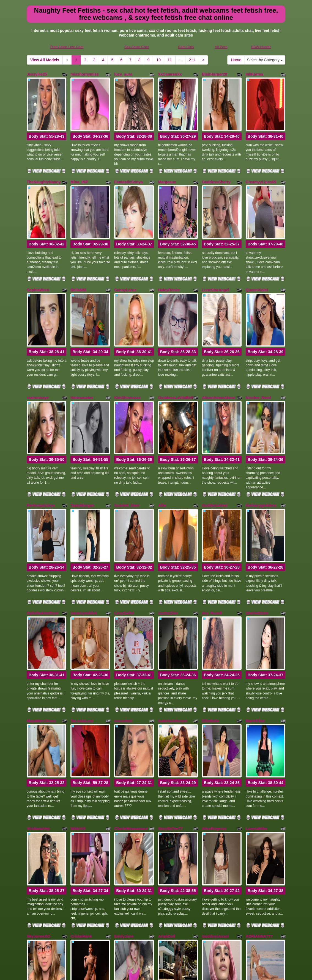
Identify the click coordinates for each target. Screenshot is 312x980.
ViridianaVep (38, 666)
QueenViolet (257, 243)
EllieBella (210, 582)
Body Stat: (46, 113)
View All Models (45, 60)
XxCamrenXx (170, 74)
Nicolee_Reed (258, 328)
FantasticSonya (128, 159)
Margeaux (167, 159)
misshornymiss (85, 74)
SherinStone (257, 497)
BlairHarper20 (215, 74)
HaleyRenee (169, 243)
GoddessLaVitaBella (176, 328)
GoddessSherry (216, 159)
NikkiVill (78, 666)
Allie (162, 413)
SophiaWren (38, 243)
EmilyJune (124, 751)
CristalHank (81, 751)
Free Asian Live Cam (67, 47)
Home (236, 60)
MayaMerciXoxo (41, 582)
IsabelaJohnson (173, 582)
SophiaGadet (39, 835)
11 (170, 60)
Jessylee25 (37, 74)
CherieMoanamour (131, 666)
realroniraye (38, 328)
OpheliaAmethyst (43, 497)
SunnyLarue (125, 243)
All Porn (221, 47)
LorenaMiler (257, 666)
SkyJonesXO (39, 751)
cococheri (123, 582)
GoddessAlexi (215, 413)
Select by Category (265, 60)
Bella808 (78, 243)
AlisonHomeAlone (219, 328)
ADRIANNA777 (259, 751)
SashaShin (168, 497)
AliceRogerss (214, 666)
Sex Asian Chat (137, 47)
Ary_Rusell (212, 497)
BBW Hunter (261, 47)
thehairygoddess (261, 413)
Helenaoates (82, 328)
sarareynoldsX (84, 497)
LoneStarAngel (216, 243)
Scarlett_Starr (127, 413)
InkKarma (254, 74)
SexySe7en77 (170, 666)
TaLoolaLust (82, 582)
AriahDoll (166, 751)
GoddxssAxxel (215, 751)
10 (158, 60)
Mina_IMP (79, 159)
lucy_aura (123, 74)
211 (192, 60)
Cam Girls (186, 47)
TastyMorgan (82, 413)
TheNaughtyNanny (44, 159)
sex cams (249, 948)
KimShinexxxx (127, 328)
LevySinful (124, 497)
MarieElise (255, 582)
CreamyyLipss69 (261, 159)
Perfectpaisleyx (41, 413)
